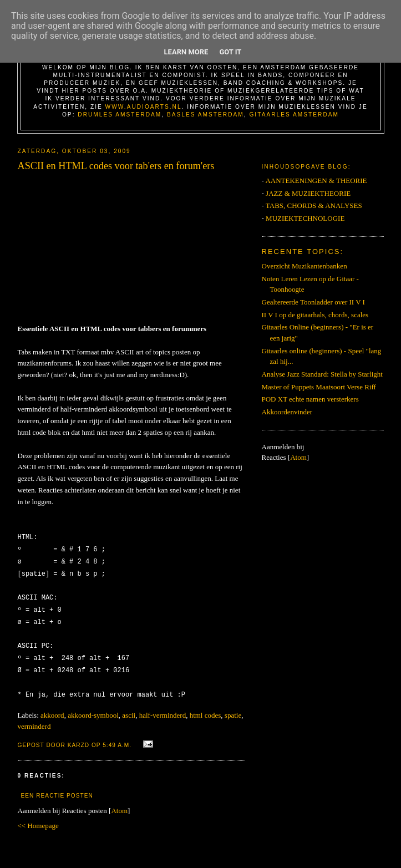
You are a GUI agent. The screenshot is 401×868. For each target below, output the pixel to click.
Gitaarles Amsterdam (294, 115)
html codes (205, 707)
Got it (230, 52)
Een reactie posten (57, 787)
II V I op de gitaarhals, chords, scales (315, 315)
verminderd (34, 718)
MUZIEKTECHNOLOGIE (305, 218)
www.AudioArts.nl (144, 107)
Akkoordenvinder (287, 412)
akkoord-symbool (93, 707)
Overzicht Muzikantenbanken (304, 266)
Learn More (186, 52)
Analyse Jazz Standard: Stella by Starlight (322, 374)
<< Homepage (38, 817)
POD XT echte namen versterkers (310, 399)
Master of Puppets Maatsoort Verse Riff (319, 387)
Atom (119, 802)
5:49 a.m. (118, 737)
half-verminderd (163, 707)
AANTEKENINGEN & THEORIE (316, 181)
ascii (129, 707)
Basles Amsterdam (205, 115)
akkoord (52, 707)
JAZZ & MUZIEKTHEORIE (308, 193)
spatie (233, 707)
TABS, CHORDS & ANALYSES (314, 205)
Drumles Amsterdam (120, 115)
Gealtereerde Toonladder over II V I (313, 302)
